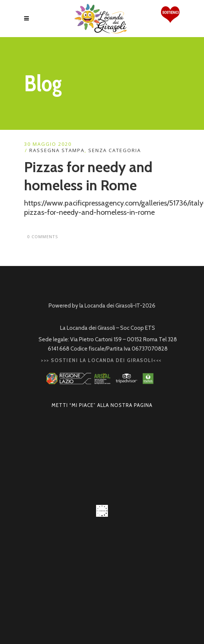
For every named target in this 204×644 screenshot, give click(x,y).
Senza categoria (115, 150)
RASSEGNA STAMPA (57, 150)
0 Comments (43, 236)
